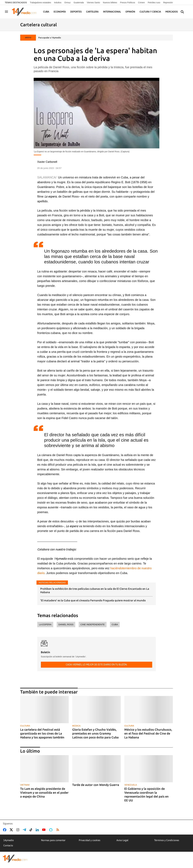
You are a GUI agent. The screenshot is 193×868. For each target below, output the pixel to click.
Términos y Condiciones (167, 840)
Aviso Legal (123, 840)
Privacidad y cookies (90, 840)
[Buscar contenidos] (182, 12)
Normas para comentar (53, 840)
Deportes (76, 12)
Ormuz (67, 3)
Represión (168, 3)
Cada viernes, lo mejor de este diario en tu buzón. (96, 665)
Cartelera (92, 12)
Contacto (8, 845)
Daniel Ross (66, 624)
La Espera (45, 624)
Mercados (172, 12)
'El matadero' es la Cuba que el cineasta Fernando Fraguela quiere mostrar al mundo (93, 600)
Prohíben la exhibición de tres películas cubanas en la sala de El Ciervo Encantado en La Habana (95, 590)
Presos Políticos (128, 3)
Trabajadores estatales (40, 3)
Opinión (130, 12)
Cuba (46, 12)
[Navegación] (6, 12)
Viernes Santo (93, 3)
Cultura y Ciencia (150, 12)
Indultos (58, 3)
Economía (60, 12)
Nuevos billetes (110, 3)
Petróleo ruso (154, 3)
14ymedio (9, 840)
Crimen (141, 3)
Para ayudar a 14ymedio (50, 38)
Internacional (112, 12)
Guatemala (79, 3)
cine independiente (93, 624)
